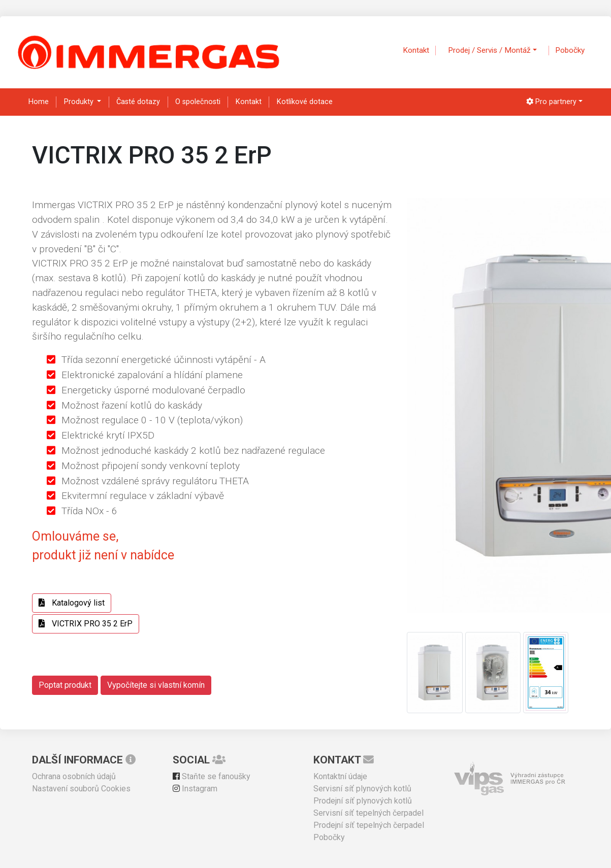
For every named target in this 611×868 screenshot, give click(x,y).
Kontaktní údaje (340, 776)
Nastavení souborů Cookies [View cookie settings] (81, 789)
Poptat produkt (65, 685)
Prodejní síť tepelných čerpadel (369, 825)
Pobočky (570, 50)
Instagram (195, 789)
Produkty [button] (80, 102)
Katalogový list (72, 603)
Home (39, 102)
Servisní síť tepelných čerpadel (368, 813)
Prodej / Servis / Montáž (489, 50)
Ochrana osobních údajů (74, 776)
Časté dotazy (138, 102)
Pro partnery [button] (551, 102)
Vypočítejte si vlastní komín (156, 685)
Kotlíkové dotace (305, 102)
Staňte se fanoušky (212, 776)
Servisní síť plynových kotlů (362, 789)
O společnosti (198, 102)
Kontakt (416, 50)
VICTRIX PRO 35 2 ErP (86, 624)
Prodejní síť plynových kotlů (363, 801)
